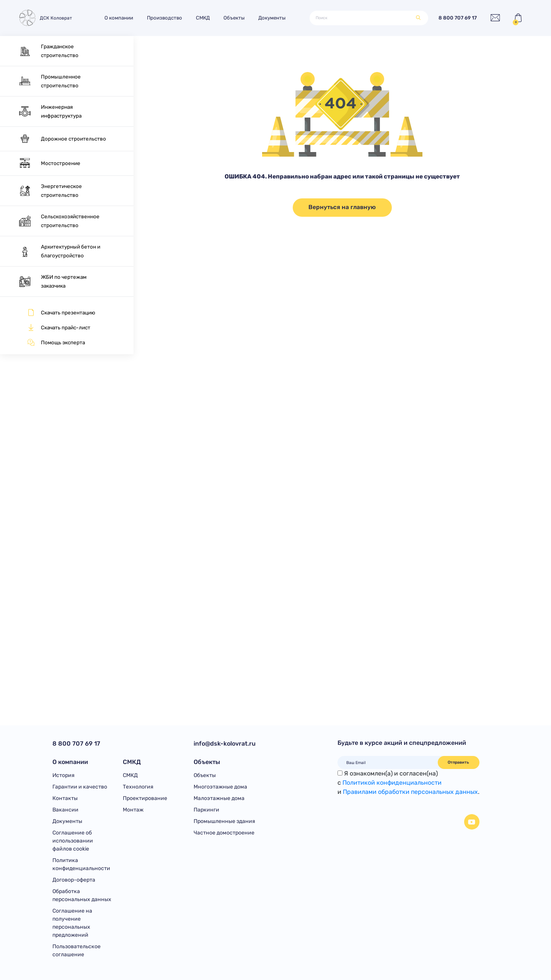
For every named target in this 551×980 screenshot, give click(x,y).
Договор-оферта (74, 880)
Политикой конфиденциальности (392, 783)
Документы (272, 18)
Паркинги (206, 810)
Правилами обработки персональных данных (410, 792)
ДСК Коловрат (45, 18)
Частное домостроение (224, 833)
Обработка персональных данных (82, 895)
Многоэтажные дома (220, 787)
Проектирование (145, 798)
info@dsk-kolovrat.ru (225, 744)
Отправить (458, 762)
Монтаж (133, 810)
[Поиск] (363, 18)
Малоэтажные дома (219, 798)
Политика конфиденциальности (81, 864)
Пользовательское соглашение (77, 951)
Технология (138, 787)
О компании (119, 18)
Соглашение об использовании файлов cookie (73, 841)
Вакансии (65, 810)
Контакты (65, 798)
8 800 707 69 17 (458, 18)
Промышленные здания (224, 821)
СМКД (203, 18)
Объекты (234, 18)
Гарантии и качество (80, 787)
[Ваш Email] (388, 762)
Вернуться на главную (342, 207)
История (64, 775)
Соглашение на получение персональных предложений (72, 923)
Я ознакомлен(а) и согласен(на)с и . (408, 783)
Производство (165, 18)
